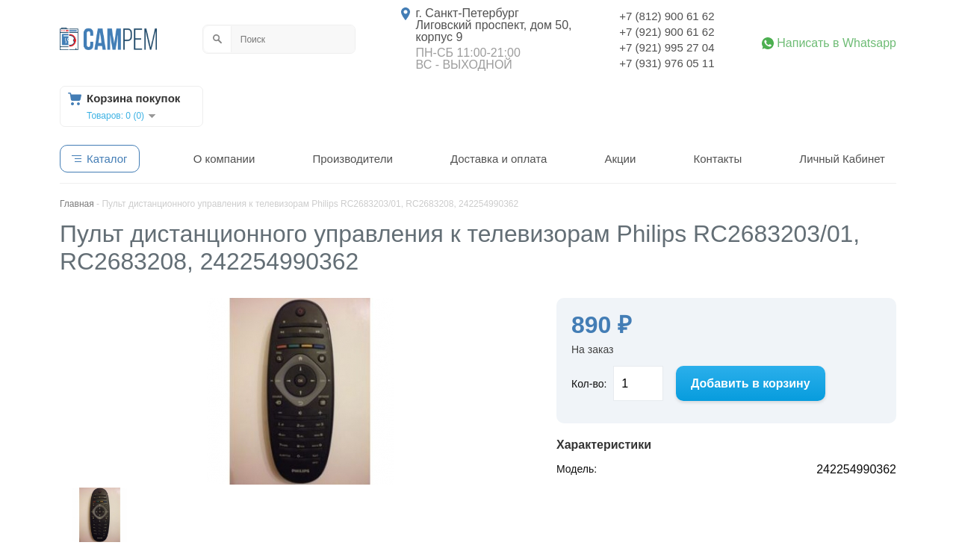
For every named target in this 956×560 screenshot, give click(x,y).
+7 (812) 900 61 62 (667, 16)
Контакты (717, 159)
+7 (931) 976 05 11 (667, 63)
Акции (620, 159)
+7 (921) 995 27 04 (667, 47)
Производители (352, 159)
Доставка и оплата (499, 159)
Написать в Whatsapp (836, 43)
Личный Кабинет (842, 159)
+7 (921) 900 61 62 (667, 32)
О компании (224, 159)
